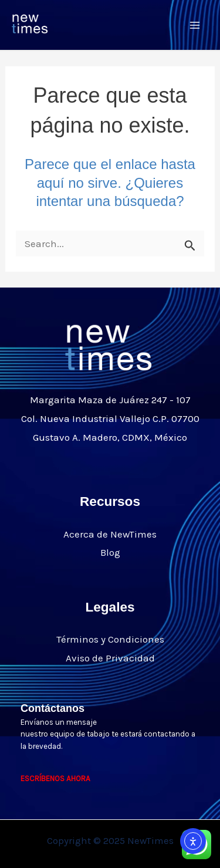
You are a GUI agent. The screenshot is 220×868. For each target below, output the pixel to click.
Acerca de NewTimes (110, 534)
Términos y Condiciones (110, 639)
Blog (110, 552)
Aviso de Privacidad (110, 658)
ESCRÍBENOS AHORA (55, 779)
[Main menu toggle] (195, 25)
